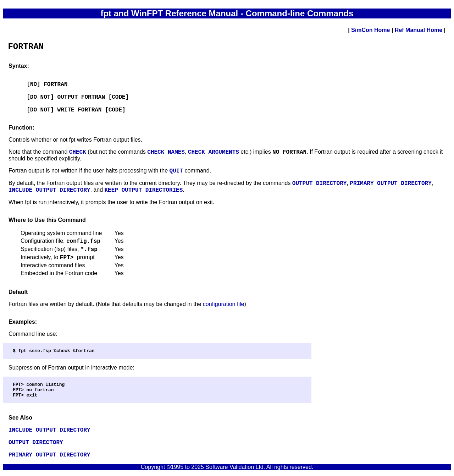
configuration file (224, 304)
